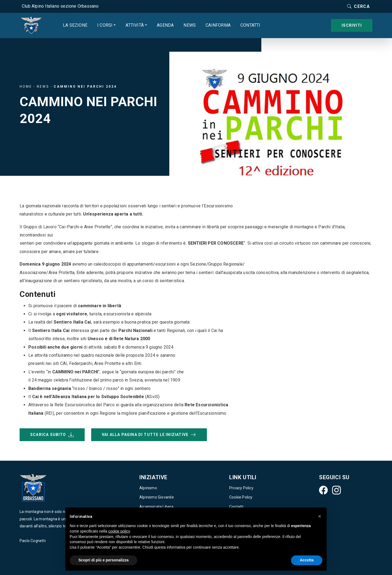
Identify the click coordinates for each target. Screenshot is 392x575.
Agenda (165, 25)
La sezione (75, 25)
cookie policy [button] (119, 531)
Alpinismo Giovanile (157, 497)
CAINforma (218, 25)
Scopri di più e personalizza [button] (103, 560)
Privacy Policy (241, 488)
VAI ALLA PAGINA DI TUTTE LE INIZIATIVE (149, 435)
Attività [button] (135, 25)
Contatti (250, 25)
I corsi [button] (105, 25)
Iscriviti (352, 25)
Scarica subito (52, 435)
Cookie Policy (241, 497)
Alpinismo (148, 488)
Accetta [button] (307, 560)
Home (26, 87)
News (190, 25)
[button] (320, 516)
